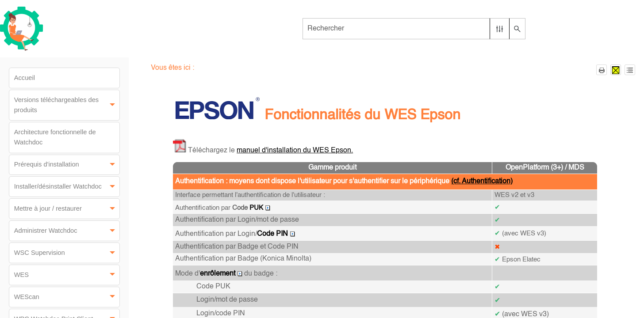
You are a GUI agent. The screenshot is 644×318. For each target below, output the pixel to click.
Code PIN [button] (276, 234)
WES (67, 275)
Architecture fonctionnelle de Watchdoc (55, 137)
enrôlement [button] (221, 274)
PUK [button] (260, 208)
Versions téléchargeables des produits (67, 105)
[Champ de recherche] (414, 29)
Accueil (25, 78)
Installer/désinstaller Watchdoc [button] (67, 187)
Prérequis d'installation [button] (67, 165)
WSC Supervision (67, 253)
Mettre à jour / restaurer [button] (67, 209)
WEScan (67, 297)
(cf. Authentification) (482, 182)
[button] (500, 29)
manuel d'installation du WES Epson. (295, 151)
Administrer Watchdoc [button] (67, 231)
